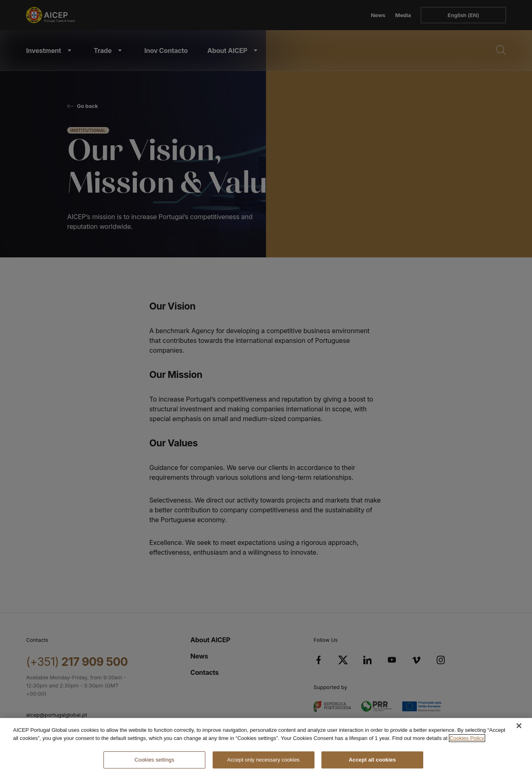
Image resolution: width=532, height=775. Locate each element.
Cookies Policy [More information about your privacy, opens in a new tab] (467, 738)
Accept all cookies (372, 760)
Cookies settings (154, 760)
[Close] (519, 726)
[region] (266, 746)
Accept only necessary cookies (264, 760)
